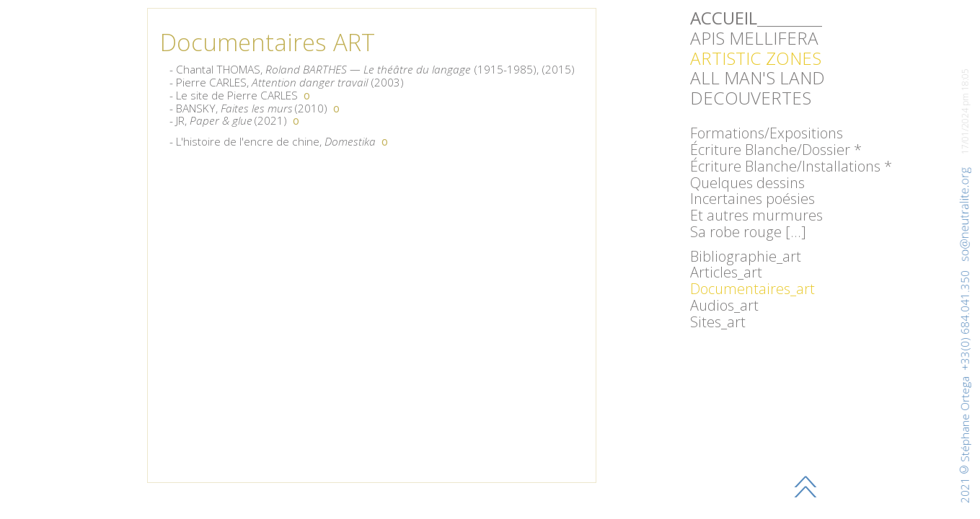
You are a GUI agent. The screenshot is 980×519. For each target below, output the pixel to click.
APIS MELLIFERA (754, 38)
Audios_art (724, 305)
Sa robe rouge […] (748, 232)
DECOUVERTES (751, 98)
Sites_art (718, 322)
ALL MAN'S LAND (758, 77)
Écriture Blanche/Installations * (791, 166)
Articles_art (726, 272)
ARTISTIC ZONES (756, 58)
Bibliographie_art (746, 256)
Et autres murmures (756, 215)
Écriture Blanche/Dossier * (776, 150)
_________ (756, 18)
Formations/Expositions (767, 133)
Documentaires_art (752, 289)
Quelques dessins (747, 183)
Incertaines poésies (752, 199)
